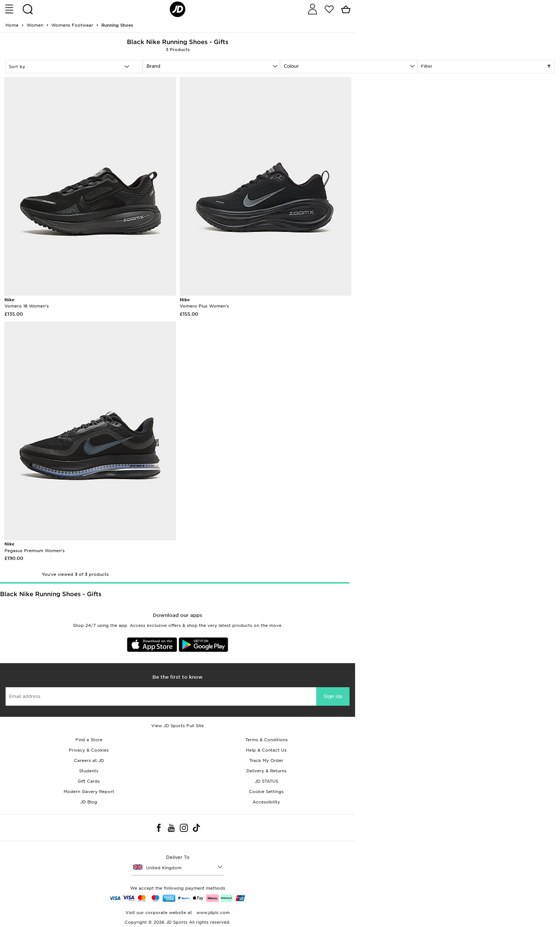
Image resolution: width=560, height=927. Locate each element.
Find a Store (89, 740)
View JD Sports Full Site (178, 726)
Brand (153, 66)
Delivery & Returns (266, 771)
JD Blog (89, 802)
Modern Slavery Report (89, 792)
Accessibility (266, 802)
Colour (291, 66)
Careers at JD (89, 760)
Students (89, 771)
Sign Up (333, 696)
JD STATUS (266, 781)
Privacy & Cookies (89, 750)
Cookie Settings (266, 792)
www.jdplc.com (212, 913)
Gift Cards (89, 781)
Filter (486, 67)
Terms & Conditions (266, 740)
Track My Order (266, 760)
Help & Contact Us (266, 750)
